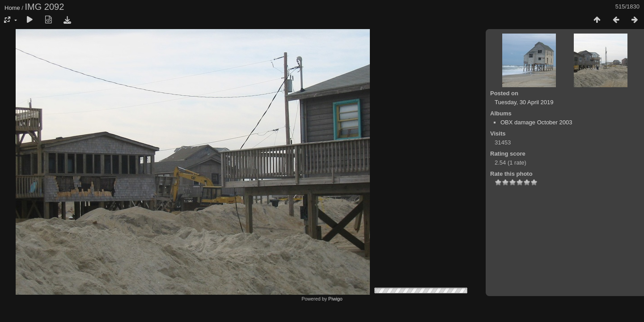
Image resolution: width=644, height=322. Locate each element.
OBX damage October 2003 (536, 122)
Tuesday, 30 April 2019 (524, 102)
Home (12, 8)
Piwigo (335, 299)
